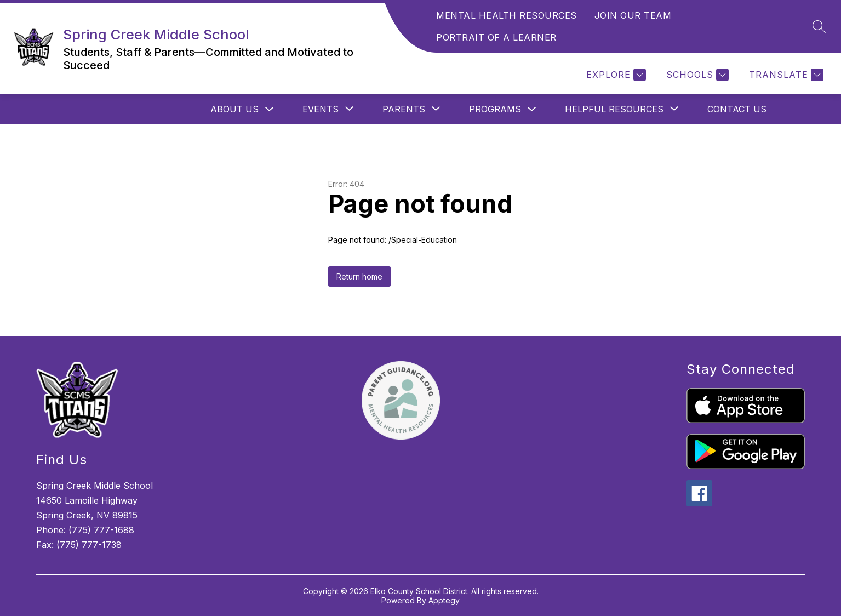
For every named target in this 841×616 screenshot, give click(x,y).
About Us (234, 109)
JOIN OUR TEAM (633, 15)
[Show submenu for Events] (321, 109)
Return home (359, 276)
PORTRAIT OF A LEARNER (496, 37)
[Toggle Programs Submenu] (532, 109)
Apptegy (444, 600)
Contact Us (737, 109)
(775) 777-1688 (101, 530)
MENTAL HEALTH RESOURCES (507, 15)
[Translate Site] (785, 75)
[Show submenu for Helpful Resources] (614, 109)
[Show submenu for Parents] (404, 109)
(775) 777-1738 (89, 545)
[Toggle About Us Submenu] (270, 109)
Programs (495, 109)
